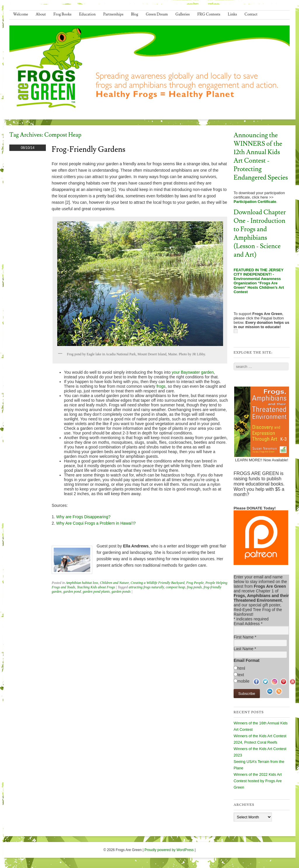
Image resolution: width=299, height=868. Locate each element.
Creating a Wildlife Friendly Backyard (157, 583)
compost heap (175, 587)
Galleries (183, 14)
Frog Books (62, 14)
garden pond (72, 592)
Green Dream (157, 14)
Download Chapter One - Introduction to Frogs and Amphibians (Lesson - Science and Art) (260, 234)
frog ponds (194, 587)
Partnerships (113, 14)
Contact (251, 14)
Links (232, 14)
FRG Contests (209, 14)
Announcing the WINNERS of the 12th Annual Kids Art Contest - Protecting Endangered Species (261, 156)
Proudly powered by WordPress (169, 850)
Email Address (248, 624)
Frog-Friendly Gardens (88, 149)
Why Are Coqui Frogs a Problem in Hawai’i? (96, 523)
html (241, 668)
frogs (161, 386)
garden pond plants (96, 592)
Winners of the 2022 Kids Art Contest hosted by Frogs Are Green (258, 781)
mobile (243, 681)
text (241, 675)
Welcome (21, 14)
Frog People (195, 583)
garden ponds (121, 592)
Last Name (245, 649)
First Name (245, 637)
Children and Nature (114, 583)
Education (87, 14)
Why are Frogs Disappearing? (84, 517)
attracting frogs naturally (146, 587)
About (41, 14)
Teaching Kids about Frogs (96, 587)
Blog (135, 14)
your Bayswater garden (193, 372)
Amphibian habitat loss (82, 583)
